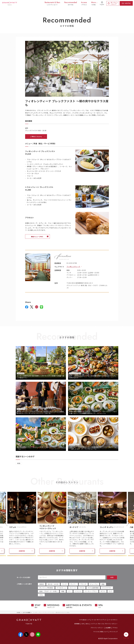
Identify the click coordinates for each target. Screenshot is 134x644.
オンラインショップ (114, 3)
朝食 (19, 463)
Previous (6, 523)
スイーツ (73, 588)
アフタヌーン (61, 588)
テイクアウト (107, 588)
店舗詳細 (22, 551)
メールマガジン (113, 620)
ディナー (73, 584)
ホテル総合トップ (84, 620)
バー (70, 591)
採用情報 (77, 624)
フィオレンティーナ (73, 267)
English (102, 5)
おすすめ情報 (26, 612)
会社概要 (108, 628)
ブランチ (83, 584)
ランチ (64, 584)
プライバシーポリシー (97, 628)
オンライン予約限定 (46, 588)
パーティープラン (91, 591)
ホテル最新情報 (93, 588)
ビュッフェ (94, 584)
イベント (78, 591)
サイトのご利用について (101, 632)
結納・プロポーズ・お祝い (48, 591)
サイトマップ (114, 632)
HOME (18, 612)
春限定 (42, 584)
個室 (63, 591)
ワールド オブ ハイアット (99, 620)
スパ (110, 591)
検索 (112, 577)
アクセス (115, 628)
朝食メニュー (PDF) (37, 237)
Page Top (126, 638)
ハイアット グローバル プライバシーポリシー (104, 624)
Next (128, 523)
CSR (83, 624)
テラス (82, 588)
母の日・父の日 (53, 584)
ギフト (103, 591)
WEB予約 (128, 3)
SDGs (41, 595)
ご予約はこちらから (36, 137)
